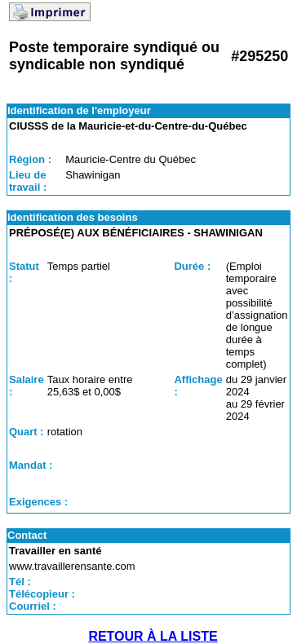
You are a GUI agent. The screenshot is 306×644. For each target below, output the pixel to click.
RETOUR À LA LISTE (153, 636)
